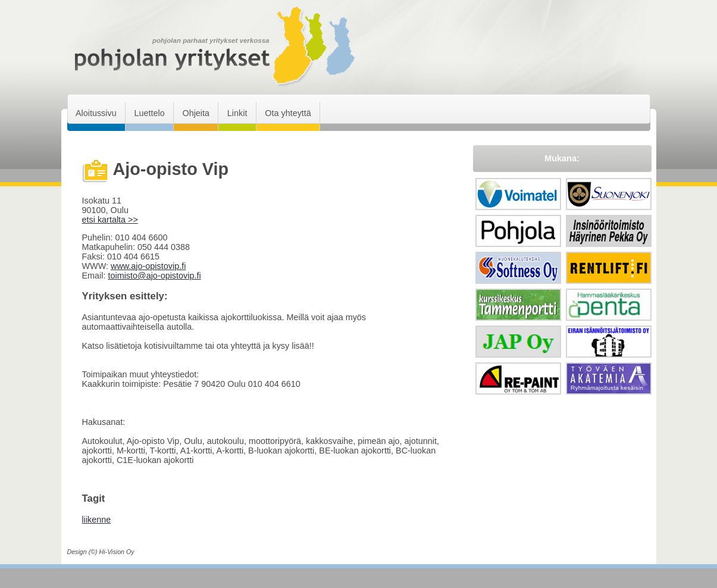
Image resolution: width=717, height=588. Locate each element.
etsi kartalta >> (110, 220)
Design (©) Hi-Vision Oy (101, 552)
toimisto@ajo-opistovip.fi (154, 276)
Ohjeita (196, 113)
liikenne (97, 520)
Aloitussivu (96, 113)
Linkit (237, 113)
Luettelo (149, 113)
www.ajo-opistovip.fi (148, 266)
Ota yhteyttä (288, 113)
